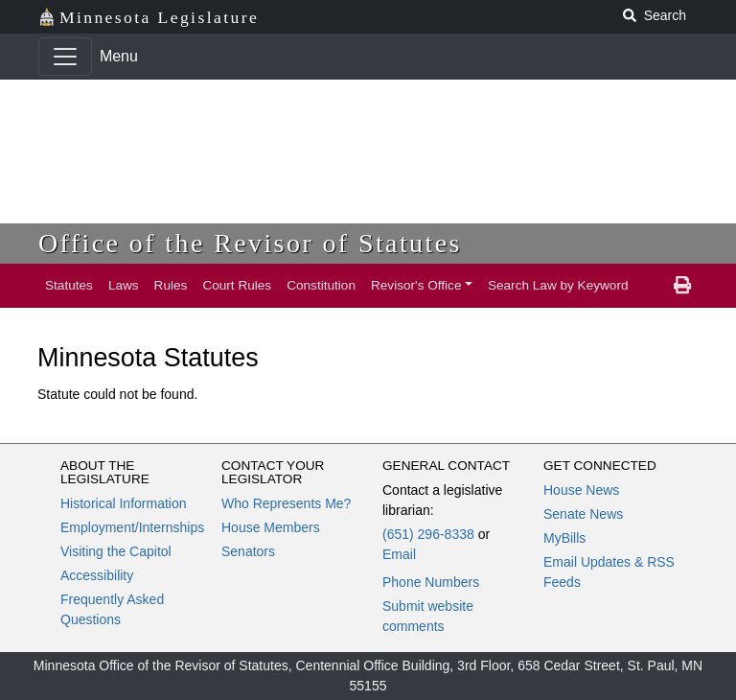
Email (399, 554)
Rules (171, 285)
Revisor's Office (416, 285)
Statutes (69, 285)
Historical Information (124, 503)
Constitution (321, 285)
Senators (248, 551)
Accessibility (97, 575)
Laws (124, 285)
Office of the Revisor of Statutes (250, 243)
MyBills (564, 538)
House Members (271, 527)
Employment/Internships (132, 527)
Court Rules (237, 285)
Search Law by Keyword (558, 285)
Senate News (583, 514)
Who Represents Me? (286, 503)
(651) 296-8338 (428, 534)
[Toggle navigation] (65, 57)
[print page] (682, 286)
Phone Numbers (431, 582)
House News (581, 490)
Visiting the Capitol (116, 551)
